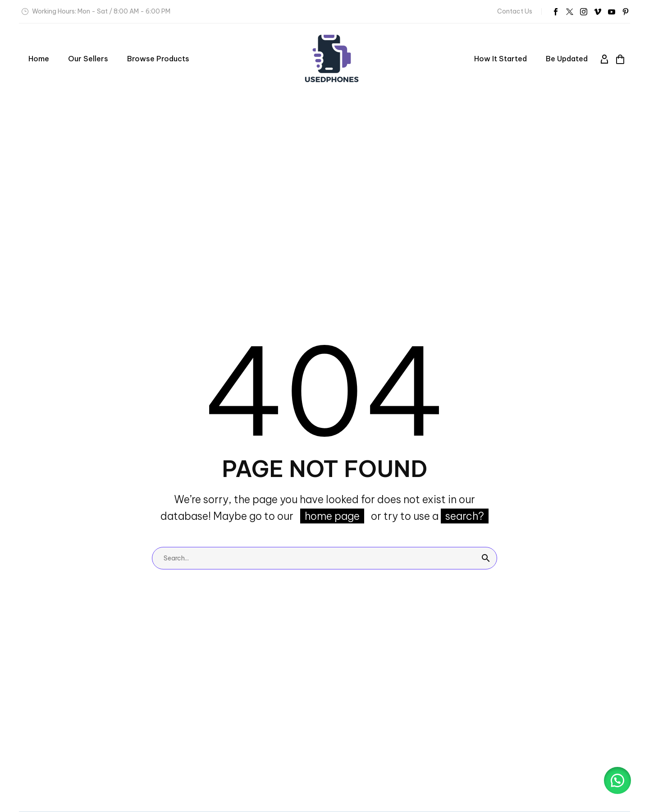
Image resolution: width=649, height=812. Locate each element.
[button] (617, 780)
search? (465, 516)
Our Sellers (88, 59)
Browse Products (158, 59)
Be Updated (567, 59)
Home (39, 59)
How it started (500, 59)
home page (332, 516)
